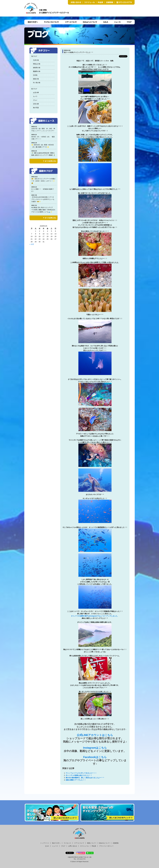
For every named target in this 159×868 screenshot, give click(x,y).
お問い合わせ (73, 846)
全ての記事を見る (51, 161)
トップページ (45, 843)
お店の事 (36, 93)
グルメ (35, 100)
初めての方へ (56, 843)
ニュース (55, 846)
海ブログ (34, 56)
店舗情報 (116, 843)
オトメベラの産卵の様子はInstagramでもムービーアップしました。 (95, 616)
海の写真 (36, 108)
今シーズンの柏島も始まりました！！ (79, 775)
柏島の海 (36, 79)
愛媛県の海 (37, 71)
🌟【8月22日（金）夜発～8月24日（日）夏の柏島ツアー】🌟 (44, 145)
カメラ (35, 96)
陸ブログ (34, 89)
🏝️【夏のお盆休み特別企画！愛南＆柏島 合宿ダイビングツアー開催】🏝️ (44, 153)
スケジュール (84, 846)
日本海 (35, 75)
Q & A (47, 846)
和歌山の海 (37, 64)
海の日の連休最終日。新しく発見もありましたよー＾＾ (85, 778)
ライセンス (67, 843)
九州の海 (36, 60)
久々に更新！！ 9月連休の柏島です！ (44, 189)
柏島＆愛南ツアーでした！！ (76, 780)
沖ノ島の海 (37, 83)
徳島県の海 (37, 68)
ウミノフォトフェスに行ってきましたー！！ (81, 773)
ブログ (63, 846)
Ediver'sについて (104, 843)
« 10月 (32, 244)
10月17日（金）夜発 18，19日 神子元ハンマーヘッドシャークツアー (44, 129)
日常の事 (36, 104)
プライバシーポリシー (106, 846)
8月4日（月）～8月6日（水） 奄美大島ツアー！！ (44, 137)
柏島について (91, 843)
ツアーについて (79, 843)
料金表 (94, 846)
